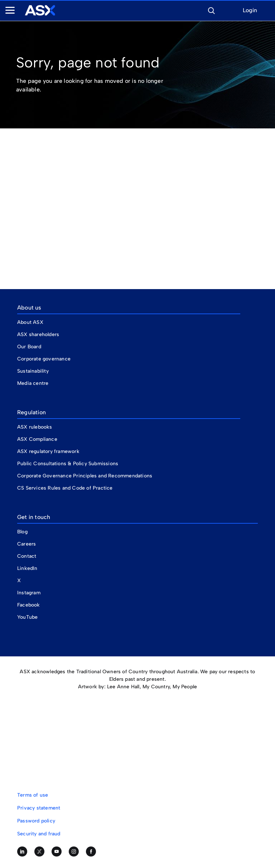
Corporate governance (44, 359)
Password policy (36, 821)
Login (250, 11)
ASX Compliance (37, 439)
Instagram (29, 593)
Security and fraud (39, 834)
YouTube (27, 617)
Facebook (29, 605)
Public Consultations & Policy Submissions (68, 464)
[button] (211, 10)
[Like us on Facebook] (91, 852)
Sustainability (33, 371)
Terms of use (33, 795)
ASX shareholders (39, 334)
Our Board (29, 347)
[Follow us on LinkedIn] (22, 852)
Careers (26, 544)
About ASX (30, 322)
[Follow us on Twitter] (39, 852)
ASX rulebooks (35, 427)
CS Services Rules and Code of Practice (65, 488)
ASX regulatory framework (48, 451)
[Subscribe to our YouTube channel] (57, 852)
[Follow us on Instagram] (74, 852)
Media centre (33, 383)
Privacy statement (39, 808)
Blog (22, 532)
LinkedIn (27, 568)
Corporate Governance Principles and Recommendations (85, 476)
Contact (27, 556)
